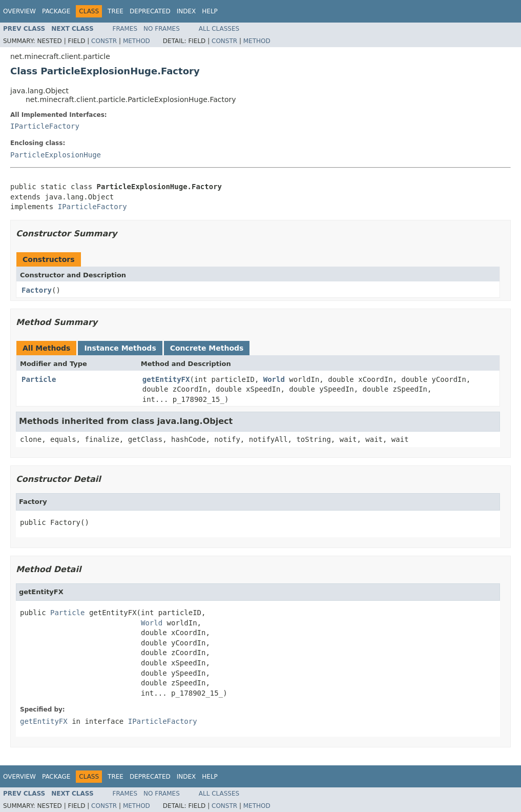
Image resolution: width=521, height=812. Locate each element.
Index (186, 11)
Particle (39, 379)
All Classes (219, 29)
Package (56, 11)
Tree (116, 11)
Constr (104, 41)
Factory (37, 290)
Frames (125, 29)
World (274, 379)
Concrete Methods (207, 348)
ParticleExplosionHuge (56, 155)
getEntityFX (166, 379)
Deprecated (150, 11)
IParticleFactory (45, 126)
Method (137, 41)
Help (210, 11)
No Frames (162, 29)
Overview (19, 11)
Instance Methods (120, 348)
